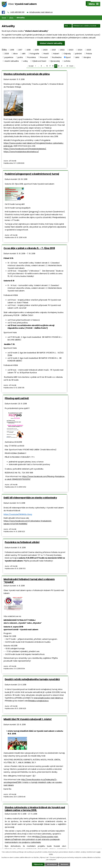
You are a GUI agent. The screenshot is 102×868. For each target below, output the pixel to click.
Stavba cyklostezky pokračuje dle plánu (23, 73)
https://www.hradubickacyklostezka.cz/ (21, 162)
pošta (20, 55)
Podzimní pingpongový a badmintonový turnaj (68, 73)
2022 (62, 48)
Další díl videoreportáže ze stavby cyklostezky (23, 353)
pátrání (78, 51)
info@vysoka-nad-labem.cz (41, 10)
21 (62, 64)
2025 (89, 48)
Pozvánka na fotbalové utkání (71, 352)
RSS (68, 24)
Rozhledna (57, 55)
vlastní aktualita (12, 59)
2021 (54, 48)
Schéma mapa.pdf (74, 689)
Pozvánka (32, 55)
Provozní (44, 55)
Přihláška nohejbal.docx (74, 426)
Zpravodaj (55, 59)
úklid (77, 55)
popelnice (9, 55)
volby (25, 59)
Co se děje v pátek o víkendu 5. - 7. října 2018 (24, 186)
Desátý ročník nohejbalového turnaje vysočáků (75, 399)
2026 (7, 51)
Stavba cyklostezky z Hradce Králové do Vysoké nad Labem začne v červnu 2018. (75, 506)
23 (67, 64)
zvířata (67, 59)
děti (24, 51)
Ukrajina (87, 55)
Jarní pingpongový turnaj (69, 739)
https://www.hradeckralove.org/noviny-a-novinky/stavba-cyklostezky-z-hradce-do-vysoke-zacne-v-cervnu (73, 714)
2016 (12, 48)
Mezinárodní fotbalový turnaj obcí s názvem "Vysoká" (24, 399)
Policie (89, 51)
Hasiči (46, 51)
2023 (71, 48)
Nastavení (65, 864)
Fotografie (34, 51)
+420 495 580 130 (17, 10)
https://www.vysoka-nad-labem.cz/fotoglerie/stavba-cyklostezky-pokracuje (22, 153)
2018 (29, 48)
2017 (20, 48)
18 (53, 64)
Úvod (4, 15)
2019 (37, 48)
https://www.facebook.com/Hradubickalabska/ (25, 159)
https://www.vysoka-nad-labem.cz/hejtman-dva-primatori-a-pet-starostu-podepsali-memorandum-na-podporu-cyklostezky (76, 547)
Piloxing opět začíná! (66, 184)
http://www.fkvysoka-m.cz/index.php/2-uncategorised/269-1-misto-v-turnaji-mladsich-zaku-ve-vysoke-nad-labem (26, 579)
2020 (45, 48)
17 (50, 64)
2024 (80, 48)
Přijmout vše (38, 864)
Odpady (67, 51)
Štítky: (4, 47)
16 (47, 64)
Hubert (56, 51)
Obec (11, 15)
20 (59, 64)
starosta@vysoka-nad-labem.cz (68, 423)
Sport (68, 55)
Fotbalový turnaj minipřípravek (22, 739)
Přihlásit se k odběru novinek (86, 24)
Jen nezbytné (52, 864)
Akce (15, 51)
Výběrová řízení (39, 59)
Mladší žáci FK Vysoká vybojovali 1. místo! (24, 505)
